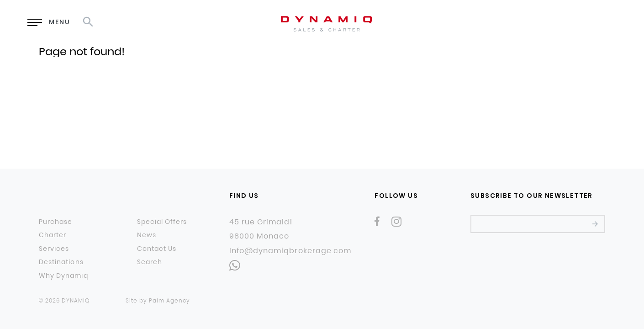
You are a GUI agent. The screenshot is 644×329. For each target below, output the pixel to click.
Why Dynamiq (63, 276)
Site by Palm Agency (158, 300)
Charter (53, 235)
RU (560, 23)
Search (150, 262)
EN (536, 23)
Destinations (61, 262)
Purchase (55, 222)
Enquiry (475, 23)
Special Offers (162, 222)
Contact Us (157, 249)
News (147, 235)
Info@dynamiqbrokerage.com (290, 251)
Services (54, 249)
